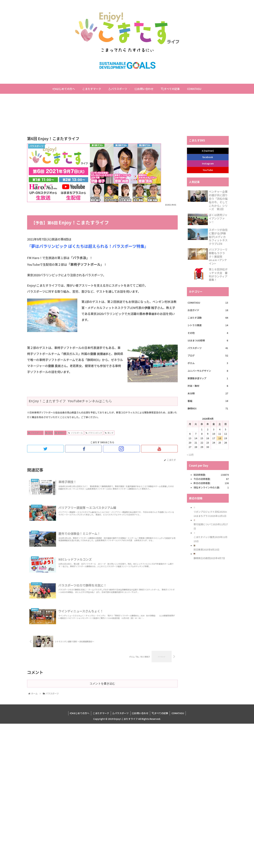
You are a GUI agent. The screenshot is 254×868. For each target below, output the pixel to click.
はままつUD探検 (208, 340)
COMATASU (208, 303)
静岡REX (60, 433)
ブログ (208, 356)
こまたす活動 (208, 318)
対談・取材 (208, 386)
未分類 (208, 393)
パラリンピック (94, 433)
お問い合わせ (140, 713)
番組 (49, 433)
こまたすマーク (101, 713)
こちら (107, 401)
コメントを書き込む (102, 683)
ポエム (208, 363)
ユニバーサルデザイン (208, 371)
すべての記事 (160, 713)
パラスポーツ (35, 433)
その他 (208, 333)
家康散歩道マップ (208, 378)
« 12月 (190, 455)
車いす (109, 433)
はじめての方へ (79, 713)
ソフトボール (76, 433)
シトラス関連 (208, 325)
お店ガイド (208, 310)
